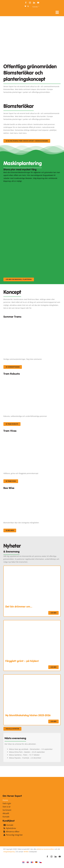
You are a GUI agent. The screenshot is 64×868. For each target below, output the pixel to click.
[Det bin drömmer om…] (32, 567)
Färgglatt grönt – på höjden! (22, 661)
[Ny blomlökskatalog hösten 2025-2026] (32, 676)
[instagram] (30, 3)
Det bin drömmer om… (19, 607)
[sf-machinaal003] (26, 247)
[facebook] (26, 3)
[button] (28, 6)
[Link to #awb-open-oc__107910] (57, 12)
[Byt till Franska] (32, 862)
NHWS (26, 852)
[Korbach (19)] (32, 434)
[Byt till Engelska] (28, 862)
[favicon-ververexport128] (54, 771)
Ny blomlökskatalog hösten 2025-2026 (28, 715)
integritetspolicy (9, 852)
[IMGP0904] (32, 377)
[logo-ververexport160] (8, 12)
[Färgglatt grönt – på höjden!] (32, 622)
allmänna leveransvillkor (46, 849)
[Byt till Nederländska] (23, 862)
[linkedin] (34, 3)
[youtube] (38, 3)
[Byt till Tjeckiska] (41, 862)
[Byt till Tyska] (36, 862)
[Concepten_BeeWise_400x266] (26, 491)
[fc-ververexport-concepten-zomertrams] (32, 320)
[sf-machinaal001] (26, 186)
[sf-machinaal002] (26, 216)
